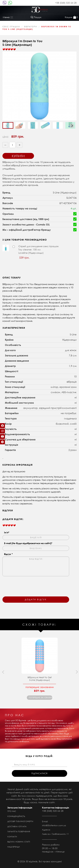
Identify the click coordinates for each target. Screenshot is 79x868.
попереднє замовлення (41, 698)
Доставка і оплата (17, 826)
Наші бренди (14, 847)
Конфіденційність (16, 816)
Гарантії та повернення (19, 832)
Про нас (12, 811)
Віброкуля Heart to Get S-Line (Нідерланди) (40, 679)
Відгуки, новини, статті (19, 842)
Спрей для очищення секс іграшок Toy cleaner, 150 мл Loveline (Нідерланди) (39, 249)
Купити (18, 156)
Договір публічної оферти (20, 821)
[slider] (9, 49)
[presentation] (27, 584)
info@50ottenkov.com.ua (54, 825)
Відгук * (8, 554)
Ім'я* (7, 532)
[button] (20, 125)
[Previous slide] (7, 126)
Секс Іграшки (11, 27)
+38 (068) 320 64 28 (66, 3)
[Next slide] (72, 126)
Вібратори (31, 27)
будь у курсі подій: (39, 756)
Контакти (12, 837)
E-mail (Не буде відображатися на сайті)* (28, 543)
